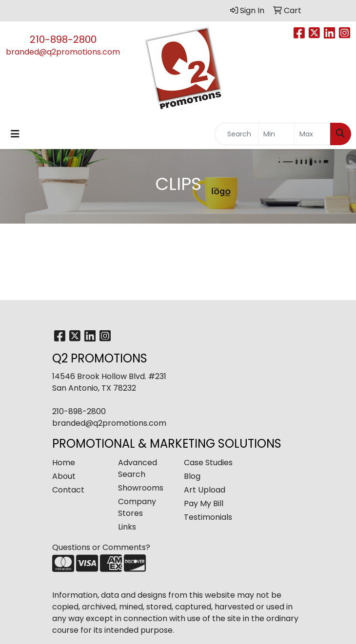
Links (127, 527)
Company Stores (137, 507)
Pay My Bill (204, 503)
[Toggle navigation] (15, 134)
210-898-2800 (63, 39)
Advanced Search (138, 468)
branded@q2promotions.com (63, 52)
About (64, 476)
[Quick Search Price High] (312, 134)
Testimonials (208, 517)
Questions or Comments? (101, 547)
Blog (192, 476)
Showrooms (141, 488)
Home (64, 463)
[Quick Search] (237, 134)
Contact (68, 490)
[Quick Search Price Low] (276, 134)
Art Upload (205, 490)
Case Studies (208, 463)
